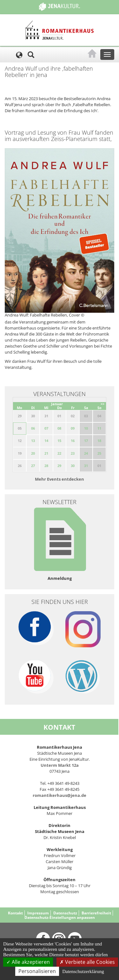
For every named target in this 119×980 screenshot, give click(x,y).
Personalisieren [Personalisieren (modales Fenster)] (37, 971)
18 (99, 441)
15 (59, 441)
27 (33, 466)
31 (86, 466)
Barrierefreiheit (96, 913)
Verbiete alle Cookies (87, 962)
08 (59, 428)
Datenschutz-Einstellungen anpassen (60, 917)
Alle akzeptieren (28, 962)
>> (102, 404)
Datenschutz (65, 913)
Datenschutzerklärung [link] (83, 971)
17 (86, 441)
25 (99, 453)
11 (99, 428)
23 (73, 453)
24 (86, 453)
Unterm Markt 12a (60, 765)
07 (46, 428)
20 (33, 453)
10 (86, 428)
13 (33, 441)
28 (46, 466)
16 (73, 441)
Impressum (38, 913)
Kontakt (15, 913)
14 (46, 441)
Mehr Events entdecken (60, 479)
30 (73, 466)
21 (46, 453)
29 (59, 466)
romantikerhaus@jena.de (60, 795)
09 (73, 428)
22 (59, 453)
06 (33, 428)
